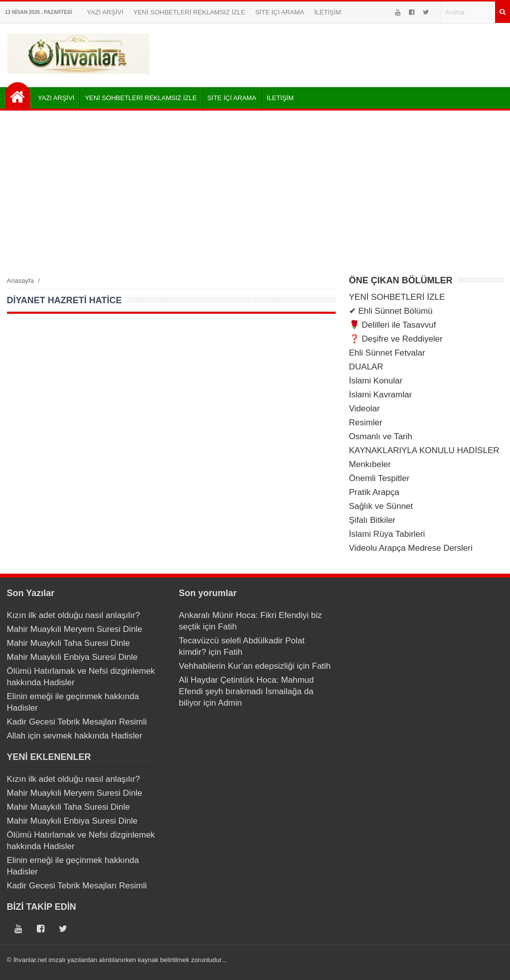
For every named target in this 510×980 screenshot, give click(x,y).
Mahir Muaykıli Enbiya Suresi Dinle (72, 657)
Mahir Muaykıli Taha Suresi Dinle (68, 643)
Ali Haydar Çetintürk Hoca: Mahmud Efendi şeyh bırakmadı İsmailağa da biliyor (246, 691)
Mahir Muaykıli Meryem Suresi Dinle (75, 629)
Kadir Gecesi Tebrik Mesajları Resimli (77, 722)
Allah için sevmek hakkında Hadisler (75, 736)
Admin (230, 703)
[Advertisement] (255, 193)
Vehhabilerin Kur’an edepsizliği (237, 666)
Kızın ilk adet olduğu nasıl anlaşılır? (73, 615)
